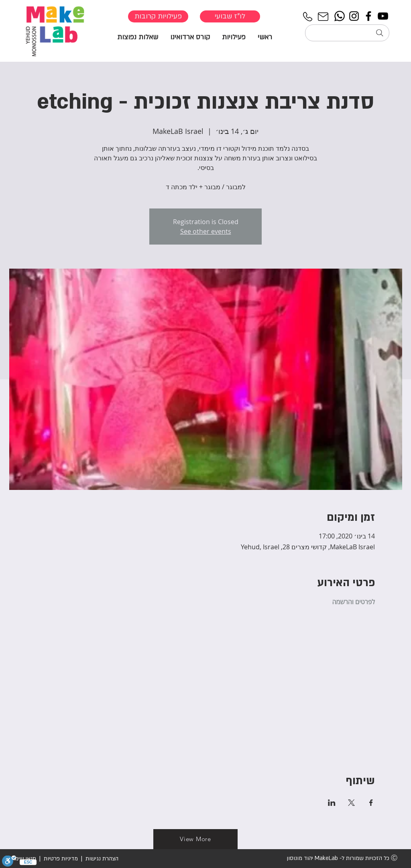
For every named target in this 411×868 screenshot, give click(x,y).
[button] (234, 37)
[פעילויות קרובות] (158, 16)
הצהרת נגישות (101, 859)
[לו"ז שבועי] (230, 16)
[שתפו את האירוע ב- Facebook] (371, 803)
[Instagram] (354, 16)
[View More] (195, 839)
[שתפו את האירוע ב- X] (351, 803)
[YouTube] (383, 16)
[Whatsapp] (340, 16)
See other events (206, 231)
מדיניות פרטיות (61, 859)
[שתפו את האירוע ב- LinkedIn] (332, 803)
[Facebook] (368, 16)
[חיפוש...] (347, 33)
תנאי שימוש (22, 859)
